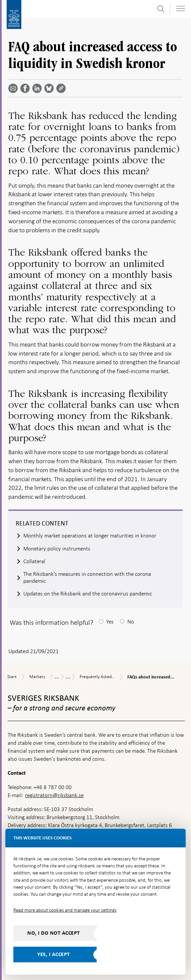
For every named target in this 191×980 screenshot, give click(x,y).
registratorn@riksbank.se (54, 795)
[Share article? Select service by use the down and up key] (38, 88)
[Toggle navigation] (181, 8)
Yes (110, 622)
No (131, 622)
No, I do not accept (54, 933)
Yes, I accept (54, 954)
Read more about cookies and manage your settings (65, 910)
